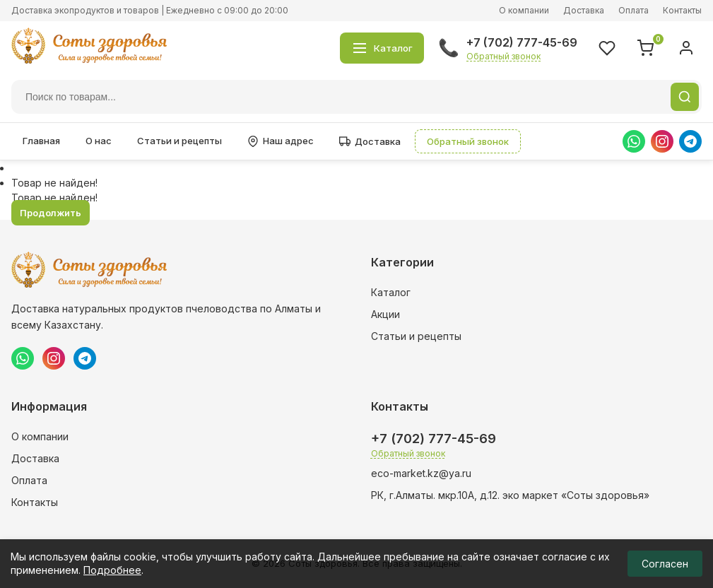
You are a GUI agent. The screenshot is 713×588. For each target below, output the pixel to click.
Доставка (584, 10)
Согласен (665, 564)
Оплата (634, 10)
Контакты (682, 10)
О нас (99, 141)
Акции (385, 314)
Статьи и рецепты (179, 141)
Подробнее (112, 570)
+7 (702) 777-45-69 (522, 42)
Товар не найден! (54, 183)
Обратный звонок (503, 56)
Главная (41, 141)
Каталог (391, 292)
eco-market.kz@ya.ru (421, 473)
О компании (524, 10)
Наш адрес (281, 141)
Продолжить (51, 213)
